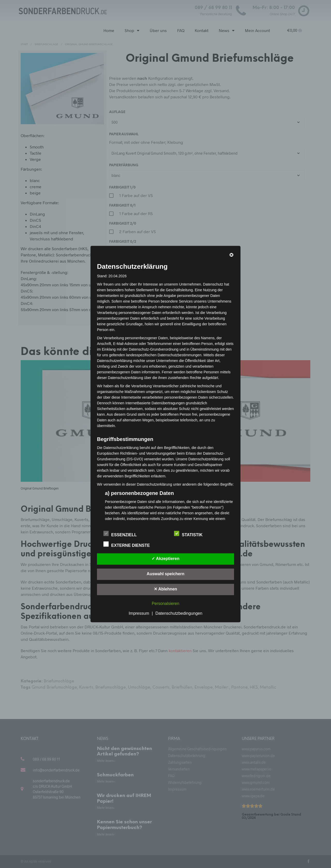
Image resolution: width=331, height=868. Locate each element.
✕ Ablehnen (165, 589)
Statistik (191, 534)
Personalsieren (166, 603)
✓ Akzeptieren (165, 559)
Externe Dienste (129, 545)
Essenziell (123, 534)
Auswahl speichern (165, 574)
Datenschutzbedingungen (179, 613)
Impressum (139, 613)
